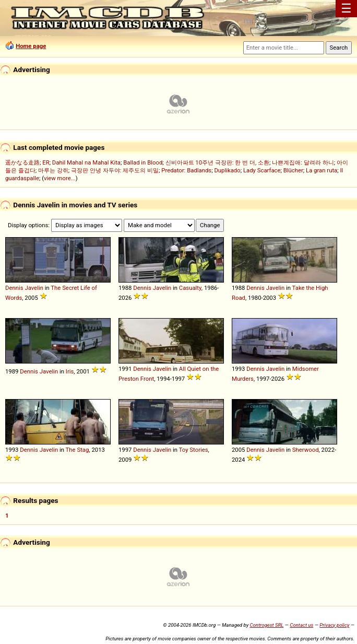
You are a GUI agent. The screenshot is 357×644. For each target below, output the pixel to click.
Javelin (34, 288)
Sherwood (306, 450)
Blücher (293, 170)
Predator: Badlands (186, 170)
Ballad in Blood (143, 162)
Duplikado (227, 170)
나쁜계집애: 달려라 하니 (303, 162)
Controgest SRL (266, 625)
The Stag (78, 450)
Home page (31, 46)
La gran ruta (322, 170)
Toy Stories (194, 450)
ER (46, 162)
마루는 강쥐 (53, 170)
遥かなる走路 (22, 162)
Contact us (301, 625)
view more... (60, 178)
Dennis (14, 288)
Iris (70, 371)
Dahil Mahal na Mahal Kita (86, 162)
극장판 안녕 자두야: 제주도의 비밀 (115, 170)
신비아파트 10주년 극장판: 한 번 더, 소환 (218, 162)
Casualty (190, 288)
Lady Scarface (262, 170)
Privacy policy (334, 625)
